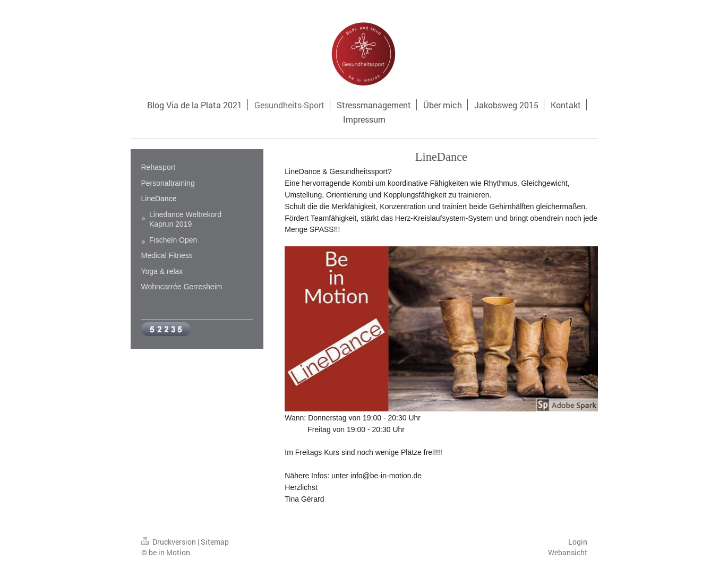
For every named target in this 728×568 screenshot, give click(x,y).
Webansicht (568, 552)
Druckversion (169, 542)
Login (578, 542)
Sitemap (215, 542)
